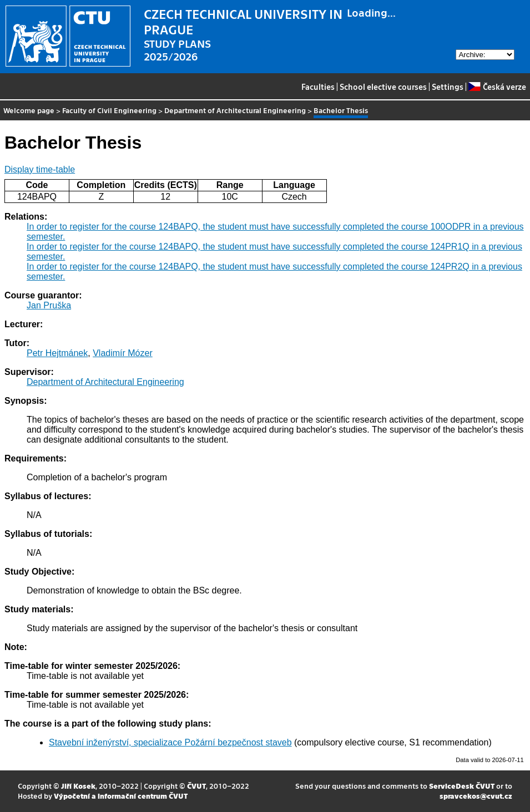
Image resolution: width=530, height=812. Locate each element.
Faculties (318, 87)
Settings (448, 87)
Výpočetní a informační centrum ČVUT (121, 796)
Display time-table (40, 169)
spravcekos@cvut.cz (476, 796)
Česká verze (497, 87)
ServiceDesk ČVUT (462, 786)
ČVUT (196, 786)
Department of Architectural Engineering (235, 110)
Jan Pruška (49, 305)
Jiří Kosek (78, 786)
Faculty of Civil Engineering (109, 110)
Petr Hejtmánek (57, 353)
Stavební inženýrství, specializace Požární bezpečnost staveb (170, 742)
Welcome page (29, 110)
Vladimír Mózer (123, 353)
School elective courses (383, 87)
